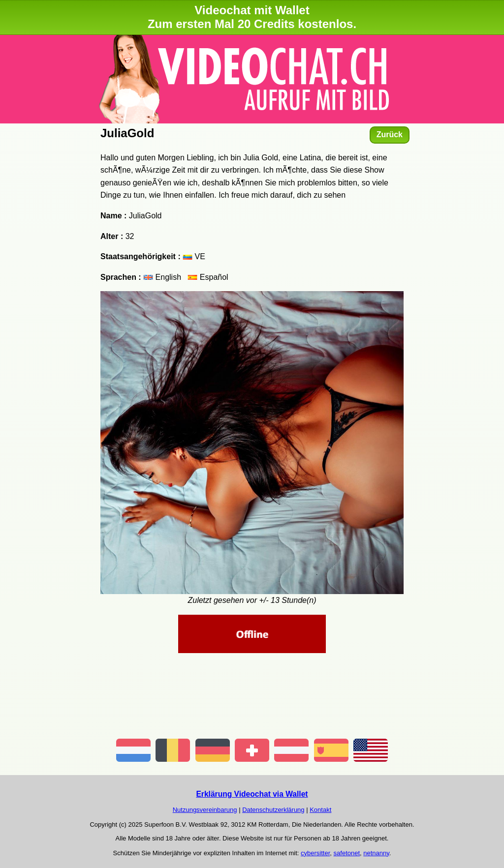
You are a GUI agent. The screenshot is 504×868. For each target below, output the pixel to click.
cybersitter (315, 853)
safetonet (347, 853)
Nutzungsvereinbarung (205, 810)
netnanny (376, 853)
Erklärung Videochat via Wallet (252, 794)
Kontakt (320, 810)
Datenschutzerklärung (273, 810)
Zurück (390, 135)
